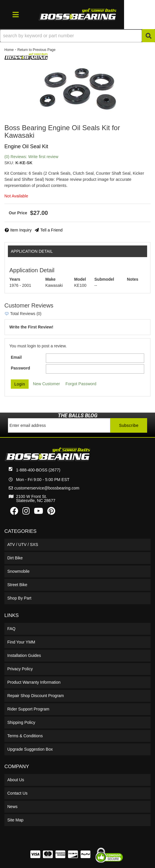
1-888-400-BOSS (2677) (38, 470)
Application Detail (32, 251)
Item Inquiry (21, 230)
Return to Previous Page (36, 50)
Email (16, 357)
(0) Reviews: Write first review (31, 157)
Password (20, 368)
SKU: (9, 163)
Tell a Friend (51, 230)
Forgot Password (81, 384)
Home (9, 50)
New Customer (47, 384)
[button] (77, 36)
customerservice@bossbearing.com (47, 488)
